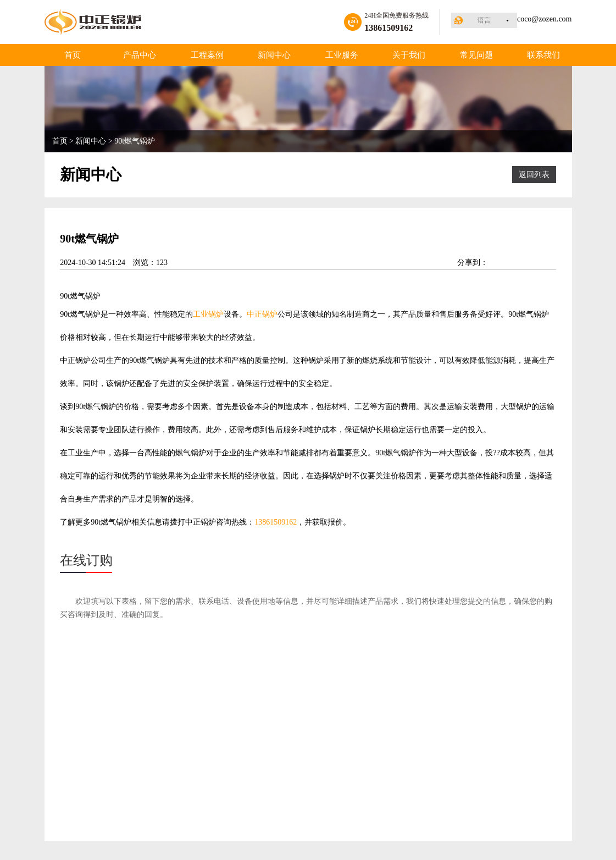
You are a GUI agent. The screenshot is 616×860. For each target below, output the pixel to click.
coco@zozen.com (545, 19)
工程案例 (207, 55)
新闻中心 (274, 55)
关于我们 (409, 55)
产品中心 (140, 55)
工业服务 (342, 55)
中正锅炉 (262, 314)
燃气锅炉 (85, 296)
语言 (484, 20)
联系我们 (543, 55)
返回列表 (534, 175)
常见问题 (476, 55)
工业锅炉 (208, 314)
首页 (73, 55)
